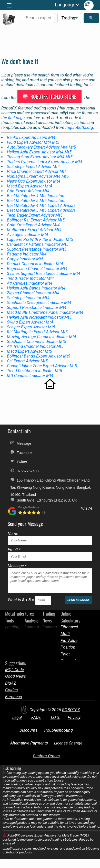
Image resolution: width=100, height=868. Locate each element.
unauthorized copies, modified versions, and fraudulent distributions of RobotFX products (51, 850)
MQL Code (14, 670)
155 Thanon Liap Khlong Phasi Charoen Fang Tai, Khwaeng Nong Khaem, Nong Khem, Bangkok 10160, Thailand (51, 481)
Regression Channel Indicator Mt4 (37, 269)
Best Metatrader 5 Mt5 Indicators (36, 201)
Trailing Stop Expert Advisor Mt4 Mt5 (40, 157)
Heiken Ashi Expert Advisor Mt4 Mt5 (39, 152)
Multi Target (66, 634)
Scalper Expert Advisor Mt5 (31, 327)
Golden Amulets (13, 690)
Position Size (68, 647)
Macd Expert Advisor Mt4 (29, 186)
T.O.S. (55, 717)
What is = (21, 600)
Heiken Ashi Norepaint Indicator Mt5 (39, 317)
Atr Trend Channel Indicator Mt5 (35, 346)
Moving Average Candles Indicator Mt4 (42, 337)
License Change (68, 743)
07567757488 (24, 471)
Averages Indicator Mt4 (28, 235)
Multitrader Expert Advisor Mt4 (34, 230)
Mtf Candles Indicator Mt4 (30, 376)
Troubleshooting (58, 730)
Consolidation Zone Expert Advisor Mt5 (42, 366)
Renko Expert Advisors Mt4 (31, 137)
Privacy (74, 717)
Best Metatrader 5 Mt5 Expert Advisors (41, 210)
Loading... (14, 627)
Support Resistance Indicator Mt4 (37, 308)
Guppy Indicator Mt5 (25, 259)
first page (16, 118)
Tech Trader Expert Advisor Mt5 (35, 215)
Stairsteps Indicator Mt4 (28, 298)
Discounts (28, 730)
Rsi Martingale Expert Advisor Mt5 (37, 332)
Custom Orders (46, 756)
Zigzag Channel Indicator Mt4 (33, 293)
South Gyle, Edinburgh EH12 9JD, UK (44, 500)
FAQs (36, 717)
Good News (16, 676)
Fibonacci (69, 627)
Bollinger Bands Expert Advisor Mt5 (39, 356)
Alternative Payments (29, 743)
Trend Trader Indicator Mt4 (30, 278)
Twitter (19, 461)
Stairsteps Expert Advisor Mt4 (33, 167)
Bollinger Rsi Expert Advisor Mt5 (36, 220)
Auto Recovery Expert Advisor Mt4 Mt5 (41, 147)
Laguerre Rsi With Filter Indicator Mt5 (40, 240)
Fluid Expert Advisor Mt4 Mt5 (33, 142)
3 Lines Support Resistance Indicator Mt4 (44, 274)
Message (21, 443)
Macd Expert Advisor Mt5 (29, 351)
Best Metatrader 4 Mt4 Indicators (36, 196)
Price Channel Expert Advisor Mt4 (37, 171)
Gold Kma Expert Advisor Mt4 (33, 225)
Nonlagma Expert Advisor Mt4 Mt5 (38, 176)
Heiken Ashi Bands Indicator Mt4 (36, 288)
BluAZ (11, 683)
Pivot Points (66, 654)
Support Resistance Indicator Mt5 (37, 249)
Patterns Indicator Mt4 (27, 254)
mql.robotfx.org (79, 127)
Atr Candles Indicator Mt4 (30, 283)
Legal (17, 717)
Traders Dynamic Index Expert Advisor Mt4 (45, 162)
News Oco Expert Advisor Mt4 (34, 181)
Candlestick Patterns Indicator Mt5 (38, 244)
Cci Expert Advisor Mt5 (27, 361)
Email (14, 550)
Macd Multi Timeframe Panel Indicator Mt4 (45, 312)
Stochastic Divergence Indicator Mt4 (39, 303)
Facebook (21, 452)
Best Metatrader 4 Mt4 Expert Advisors (41, 205)
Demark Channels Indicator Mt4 (35, 264)
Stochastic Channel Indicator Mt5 (37, 342)
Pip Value (69, 641)
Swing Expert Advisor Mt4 (30, 322)
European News (14, 697)
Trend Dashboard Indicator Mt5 (34, 371)
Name (13, 534)
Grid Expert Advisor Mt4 (28, 191)
